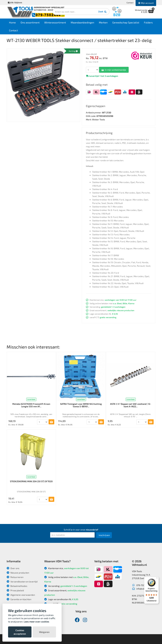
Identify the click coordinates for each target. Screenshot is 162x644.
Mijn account (146, 3)
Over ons (13, 568)
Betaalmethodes (17, 586)
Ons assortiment (30, 22)
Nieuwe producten (18, 573)
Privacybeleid (15, 590)
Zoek (103, 12)
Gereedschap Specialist (126, 22)
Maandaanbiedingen (82, 22)
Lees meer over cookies (36, 622)
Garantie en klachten (19, 599)
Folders (148, 22)
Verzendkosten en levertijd (22, 582)
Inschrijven (104, 535)
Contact (130, 3)
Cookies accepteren (20, 632)
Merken (103, 22)
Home (12, 22)
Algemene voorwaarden (21, 595)
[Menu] (157, 579)
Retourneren (15, 577)
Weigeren (44, 632)
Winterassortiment (55, 22)
